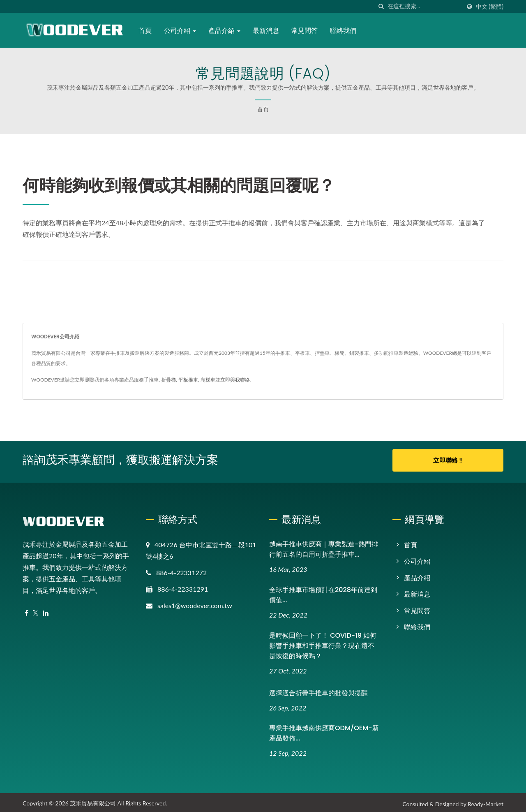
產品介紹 (226, 31)
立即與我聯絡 (235, 380)
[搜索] (381, 6)
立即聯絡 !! (448, 460)
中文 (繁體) (490, 7)
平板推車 (188, 380)
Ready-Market (486, 802)
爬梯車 (208, 380)
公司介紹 (181, 31)
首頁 (146, 31)
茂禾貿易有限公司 (93, 801)
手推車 (151, 380)
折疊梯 (168, 380)
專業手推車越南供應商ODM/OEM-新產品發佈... (324, 731)
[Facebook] (27, 610)
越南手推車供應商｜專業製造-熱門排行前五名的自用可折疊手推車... (324, 546)
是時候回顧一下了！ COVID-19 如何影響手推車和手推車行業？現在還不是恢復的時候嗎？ (323, 643)
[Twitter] (36, 610)
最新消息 (268, 31)
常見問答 (306, 31)
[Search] (424, 6)
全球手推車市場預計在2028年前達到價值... (323, 592)
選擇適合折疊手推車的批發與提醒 (318, 690)
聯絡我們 (345, 31)
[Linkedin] (46, 610)
